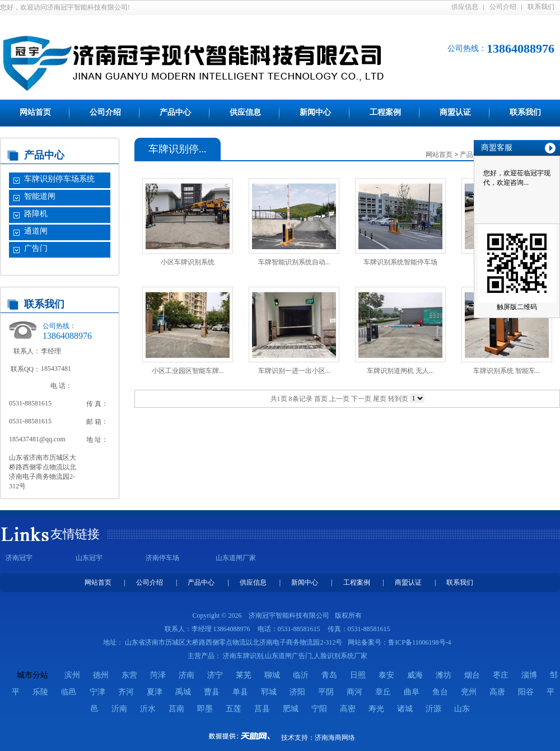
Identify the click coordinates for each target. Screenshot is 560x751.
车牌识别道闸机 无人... (400, 371)
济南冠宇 (19, 558)
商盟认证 (455, 112)
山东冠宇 (89, 558)
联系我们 (541, 7)
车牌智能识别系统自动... (294, 262)
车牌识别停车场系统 (59, 179)
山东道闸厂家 (236, 558)
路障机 (36, 214)
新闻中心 (315, 112)
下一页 (361, 399)
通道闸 (36, 231)
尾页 (380, 399)
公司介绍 (503, 7)
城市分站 (32, 675)
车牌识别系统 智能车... (507, 371)
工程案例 (385, 112)
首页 (321, 399)
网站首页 (35, 112)
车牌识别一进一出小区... (294, 371)
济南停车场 (162, 558)
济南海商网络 (335, 738)
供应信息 (465, 7)
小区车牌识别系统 (188, 262)
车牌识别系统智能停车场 (400, 262)
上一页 (339, 399)
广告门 (36, 248)
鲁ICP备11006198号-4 (419, 642)
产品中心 (175, 112)
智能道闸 (40, 196)
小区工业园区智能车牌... (188, 371)
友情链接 (75, 534)
